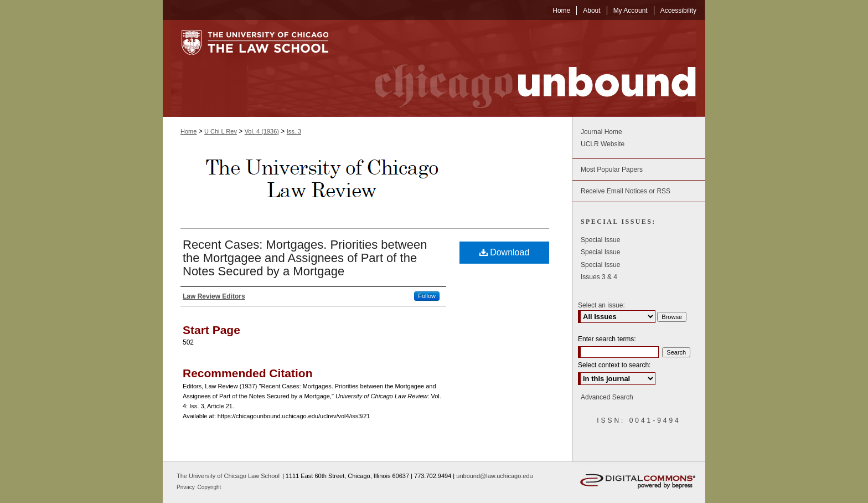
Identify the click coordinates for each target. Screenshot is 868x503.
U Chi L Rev (221, 131)
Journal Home (601, 132)
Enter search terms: (607, 339)
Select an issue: (601, 305)
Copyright (210, 487)
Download (505, 252)
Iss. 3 (294, 131)
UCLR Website (603, 144)
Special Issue (600, 240)
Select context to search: (614, 365)
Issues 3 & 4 (599, 277)
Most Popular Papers (612, 170)
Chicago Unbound (525, 68)
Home (188, 131)
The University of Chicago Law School (228, 476)
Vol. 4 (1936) (262, 131)
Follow (427, 296)
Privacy (187, 487)
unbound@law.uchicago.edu (494, 476)
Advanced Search (607, 397)
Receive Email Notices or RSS (626, 191)
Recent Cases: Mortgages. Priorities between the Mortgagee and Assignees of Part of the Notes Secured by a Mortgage (305, 258)
